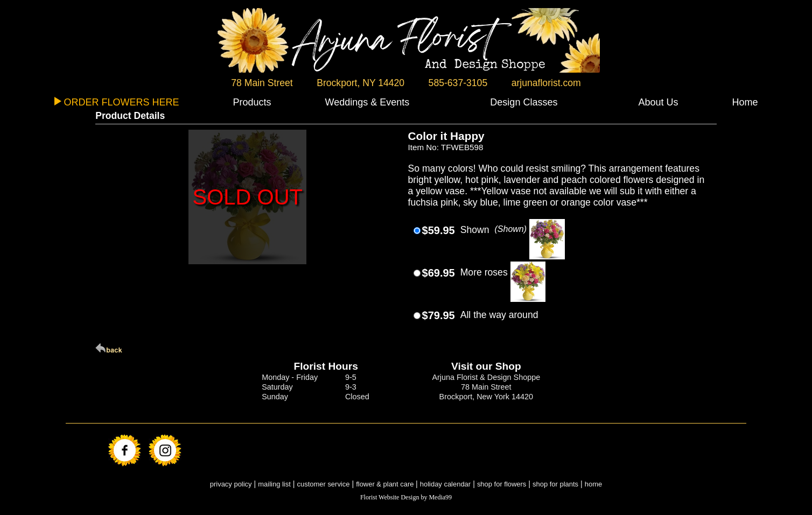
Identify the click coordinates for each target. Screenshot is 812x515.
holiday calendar (445, 484)
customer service (324, 484)
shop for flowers (502, 484)
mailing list (274, 484)
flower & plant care (386, 484)
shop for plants (555, 484)
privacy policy (231, 484)
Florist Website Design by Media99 (406, 497)
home (593, 484)
